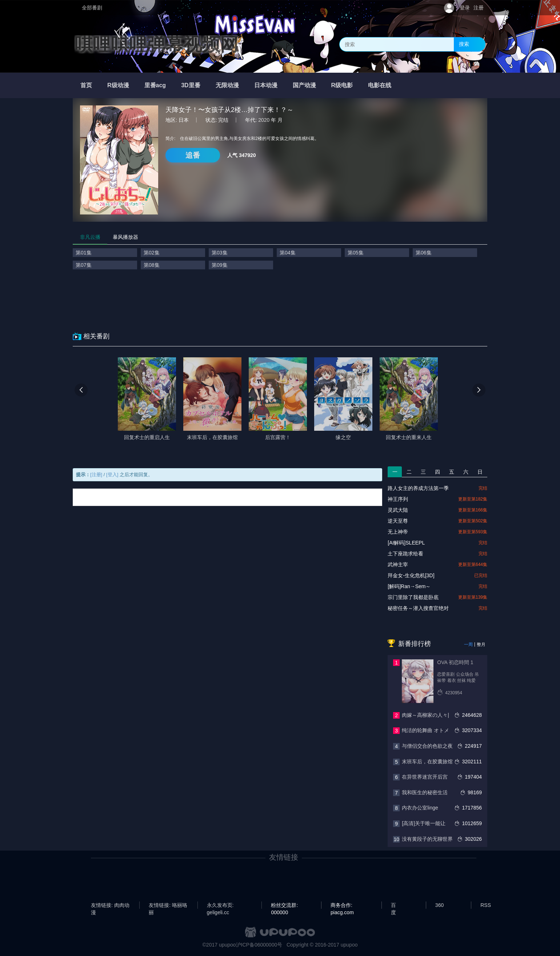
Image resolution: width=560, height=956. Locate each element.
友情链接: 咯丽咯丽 (168, 905)
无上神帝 (398, 532)
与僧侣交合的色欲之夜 (427, 746)
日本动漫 (266, 85)
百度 (393, 905)
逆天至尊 (398, 521)
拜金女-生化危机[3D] (411, 575)
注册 (479, 8)
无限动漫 (227, 85)
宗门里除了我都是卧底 (413, 597)
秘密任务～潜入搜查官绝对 (418, 608)
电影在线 (380, 85)
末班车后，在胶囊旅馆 (427, 762)
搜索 (464, 44)
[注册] (96, 475)
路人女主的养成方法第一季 (418, 488)
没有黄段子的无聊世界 (427, 839)
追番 (193, 155)
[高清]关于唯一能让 (424, 823)
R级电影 (342, 85)
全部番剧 (92, 8)
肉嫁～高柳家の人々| (425, 715)
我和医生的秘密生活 (425, 792)
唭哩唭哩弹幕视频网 (156, 44)
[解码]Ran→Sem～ (409, 586)
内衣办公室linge (420, 808)
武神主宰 (398, 565)
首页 (86, 85)
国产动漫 (304, 85)
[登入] (112, 475)
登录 (465, 8)
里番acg (155, 85)
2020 (264, 120)
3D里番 (191, 85)
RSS (486, 905)
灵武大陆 (398, 510)
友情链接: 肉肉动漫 (110, 905)
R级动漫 (118, 85)
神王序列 (398, 499)
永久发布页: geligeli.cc (220, 905)
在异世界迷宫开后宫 (425, 777)
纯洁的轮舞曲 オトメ (425, 730)
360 (439, 905)
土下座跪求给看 (405, 554)
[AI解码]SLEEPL (406, 543)
